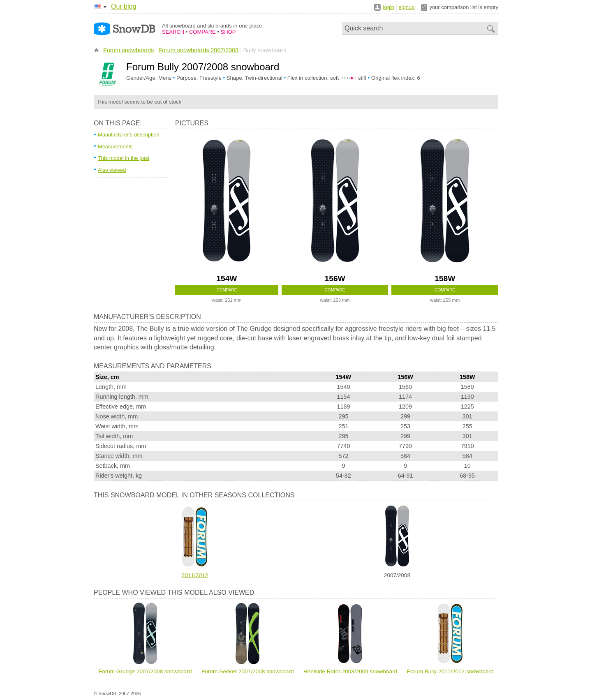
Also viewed (112, 170)
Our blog (124, 6)
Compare (227, 290)
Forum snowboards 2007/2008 (198, 50)
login (389, 7)
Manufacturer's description (129, 135)
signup (407, 7)
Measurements (115, 147)
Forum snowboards (128, 50)
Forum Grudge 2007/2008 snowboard (145, 671)
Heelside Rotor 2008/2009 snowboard (350, 671)
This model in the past (124, 158)
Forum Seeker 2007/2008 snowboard (247, 671)
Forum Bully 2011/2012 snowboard (450, 671)
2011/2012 (195, 575)
